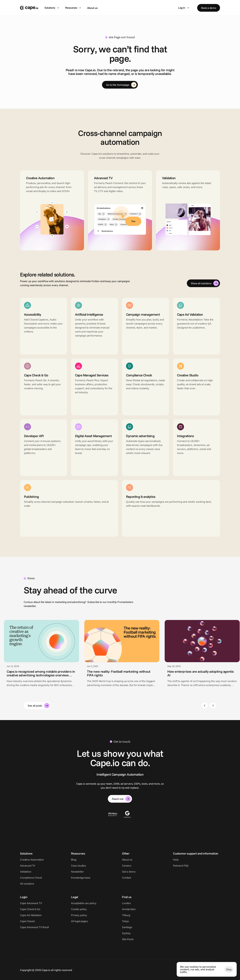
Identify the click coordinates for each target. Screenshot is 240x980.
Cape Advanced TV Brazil (34, 927)
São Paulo (128, 939)
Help (176, 860)
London (126, 903)
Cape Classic (27, 921)
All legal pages (79, 921)
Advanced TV (28, 866)
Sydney (126, 933)
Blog (74, 860)
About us (92, 8)
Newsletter (77, 872)
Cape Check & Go (30, 909)
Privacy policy (79, 915)
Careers (127, 866)
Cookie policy (79, 909)
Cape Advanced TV (31, 903)
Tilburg (126, 915)
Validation (26, 872)
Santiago (127, 927)
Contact (126, 878)
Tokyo (125, 921)
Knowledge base (81, 878)
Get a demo (129, 872)
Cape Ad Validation (31, 915)
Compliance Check (31, 878)
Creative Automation (32, 860)
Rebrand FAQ (181, 866)
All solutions (27, 884)
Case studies (78, 866)
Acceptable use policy (84, 903)
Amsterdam (129, 909)
